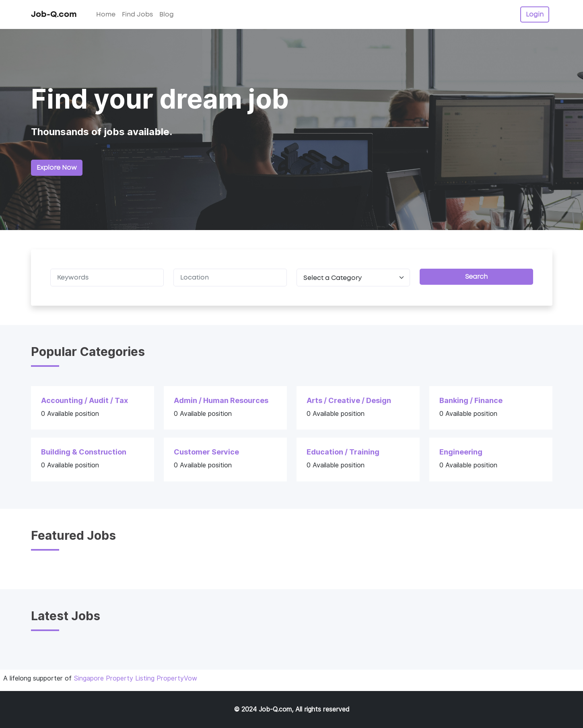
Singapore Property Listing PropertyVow (135, 678)
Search (476, 277)
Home (106, 14)
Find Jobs (137, 14)
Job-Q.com (54, 14)
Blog (167, 14)
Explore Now (57, 168)
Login (535, 14)
